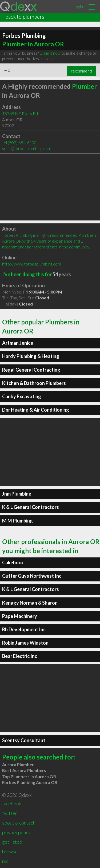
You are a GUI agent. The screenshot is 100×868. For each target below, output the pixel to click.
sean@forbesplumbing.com (27, 148)
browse (10, 851)
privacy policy (16, 832)
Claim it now (50, 53)
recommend (81, 71)
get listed (12, 842)
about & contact (18, 823)
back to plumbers (25, 17)
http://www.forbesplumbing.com (32, 264)
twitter (10, 813)
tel (19, 142)
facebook (12, 803)
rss (5, 861)
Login (78, 7)
